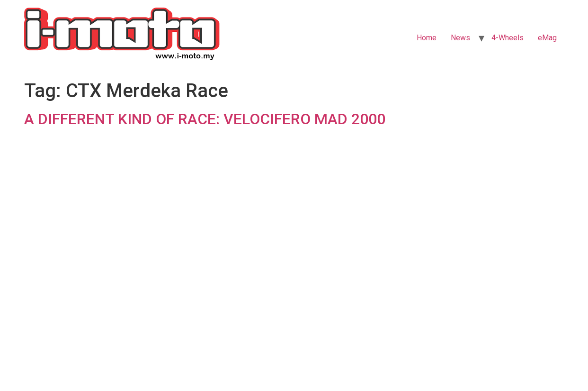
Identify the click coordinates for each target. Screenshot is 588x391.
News (460, 38)
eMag (547, 38)
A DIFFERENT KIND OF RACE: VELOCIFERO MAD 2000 (205, 119)
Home (427, 38)
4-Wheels (508, 38)
